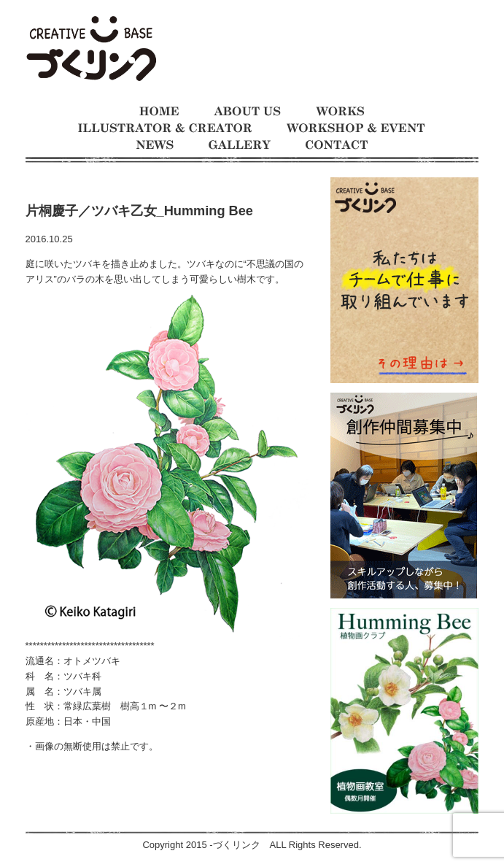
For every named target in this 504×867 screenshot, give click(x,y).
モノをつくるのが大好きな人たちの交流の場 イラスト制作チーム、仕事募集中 (91, 50)
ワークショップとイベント (356, 128)
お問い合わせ (337, 145)
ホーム (159, 111)
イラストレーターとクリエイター (165, 128)
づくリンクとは (247, 111)
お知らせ (155, 145)
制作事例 (340, 111)
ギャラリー (240, 145)
